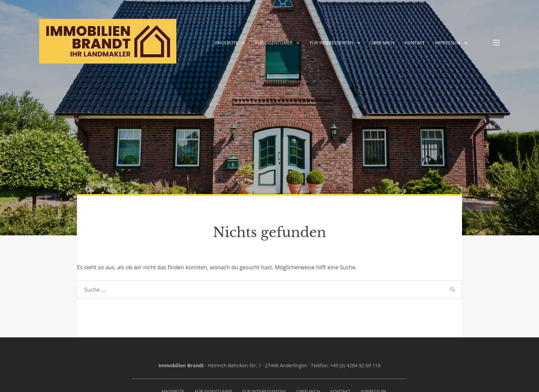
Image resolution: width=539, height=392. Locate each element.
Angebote (227, 43)
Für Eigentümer (274, 43)
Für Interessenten (331, 43)
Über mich (382, 43)
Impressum (448, 43)
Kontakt (415, 43)
